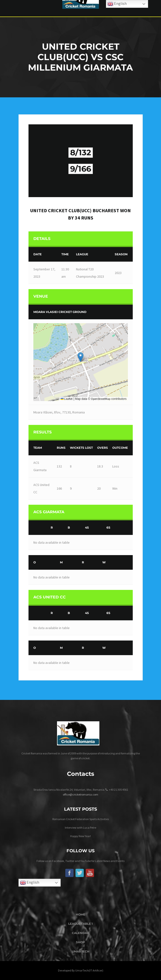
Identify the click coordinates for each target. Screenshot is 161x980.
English (30, 883)
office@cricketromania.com (80, 794)
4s (87, 527)
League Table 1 (80, 924)
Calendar (80, 933)
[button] (80, 357)
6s (108, 527)
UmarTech (81, 951)
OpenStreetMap (101, 399)
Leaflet (67, 399)
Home (80, 914)
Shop (80, 942)
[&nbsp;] (39, 528)
